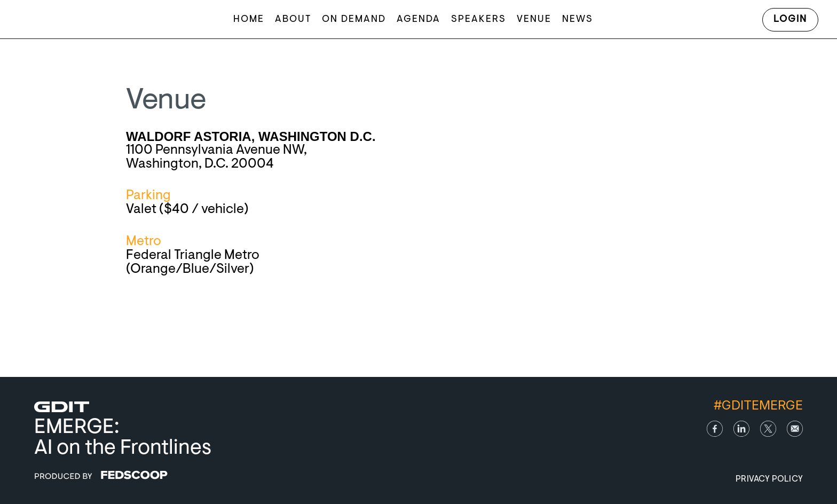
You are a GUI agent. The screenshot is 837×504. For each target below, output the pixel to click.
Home (249, 20)
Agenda (418, 20)
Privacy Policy (769, 479)
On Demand (354, 20)
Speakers (479, 20)
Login (790, 20)
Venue (534, 20)
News (578, 20)
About (293, 20)
